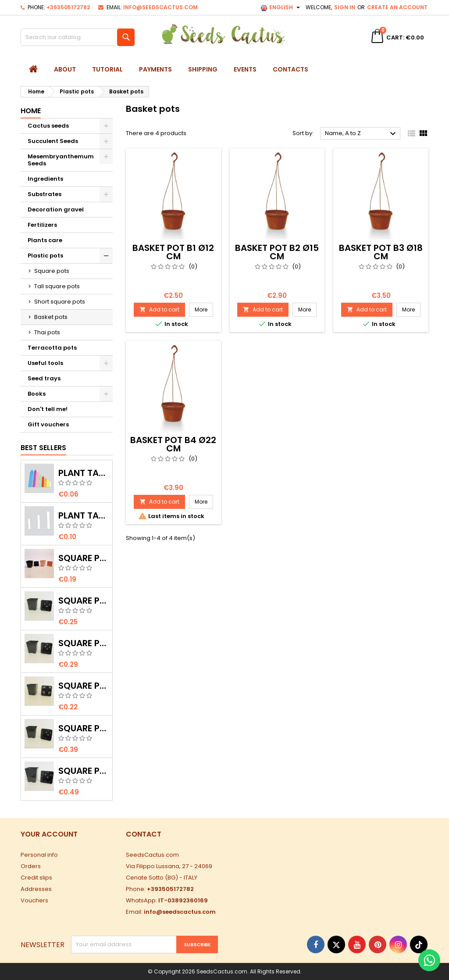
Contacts (290, 69)
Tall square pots (57, 286)
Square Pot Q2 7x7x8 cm (84, 601)
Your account (49, 834)
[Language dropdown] (281, 7)
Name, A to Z (362, 134)
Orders (31, 866)
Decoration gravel (56, 209)
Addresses (36, 889)
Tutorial (107, 69)
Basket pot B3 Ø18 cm (381, 252)
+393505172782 (68, 7)
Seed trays (44, 378)
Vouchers (34, 900)
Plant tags (84, 473)
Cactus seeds (48, 126)
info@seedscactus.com (160, 7)
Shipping (203, 69)
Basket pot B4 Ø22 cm (173, 444)
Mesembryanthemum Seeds (61, 160)
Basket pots (51, 317)
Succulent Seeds (53, 141)
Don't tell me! (48, 409)
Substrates (45, 194)
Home (31, 111)
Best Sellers (43, 448)
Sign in (345, 7)
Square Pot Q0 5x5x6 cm (84, 558)
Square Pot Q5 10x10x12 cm (84, 771)
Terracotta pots (52, 348)
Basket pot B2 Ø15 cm (277, 252)
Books (37, 394)
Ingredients (45, 179)
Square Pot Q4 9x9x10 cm (84, 728)
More (204, 309)
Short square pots (60, 302)
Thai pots (47, 332)
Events (245, 69)
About (65, 69)
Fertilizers (42, 225)
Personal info (39, 855)
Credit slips (36, 878)
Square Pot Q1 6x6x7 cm (84, 686)
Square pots (52, 271)
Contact (144, 834)
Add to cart (159, 309)
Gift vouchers (48, 424)
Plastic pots (45, 256)
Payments (155, 69)
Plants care (45, 240)
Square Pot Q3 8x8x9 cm (84, 643)
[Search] (78, 37)
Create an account (397, 7)
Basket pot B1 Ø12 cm (173, 252)
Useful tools (45, 363)
